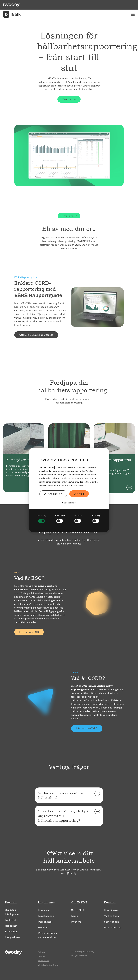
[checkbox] (42, 518)
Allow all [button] (79, 494)
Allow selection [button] (53, 494)
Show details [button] (70, 503)
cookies (51, 467)
